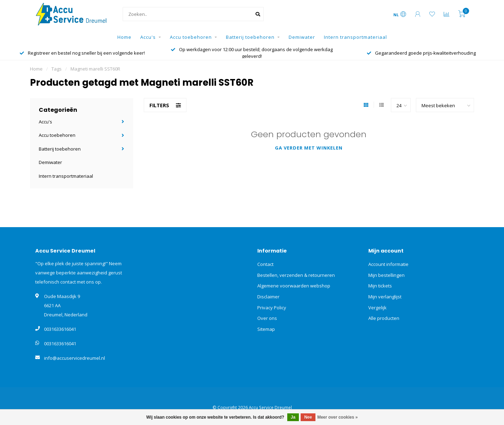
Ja (293, 417)
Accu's (148, 37)
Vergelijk (377, 308)
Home (124, 37)
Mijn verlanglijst (385, 297)
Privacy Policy (272, 308)
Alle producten (384, 318)
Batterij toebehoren (250, 37)
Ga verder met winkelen (309, 148)
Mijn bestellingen (386, 275)
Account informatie (388, 264)
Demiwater (302, 37)
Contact (265, 264)
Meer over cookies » (337, 417)
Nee (308, 417)
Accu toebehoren (191, 37)
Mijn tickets (380, 286)
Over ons (267, 318)
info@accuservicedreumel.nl (75, 358)
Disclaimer (268, 297)
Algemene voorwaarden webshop (294, 286)
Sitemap (266, 329)
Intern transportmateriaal (355, 37)
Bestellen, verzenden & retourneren (296, 275)
